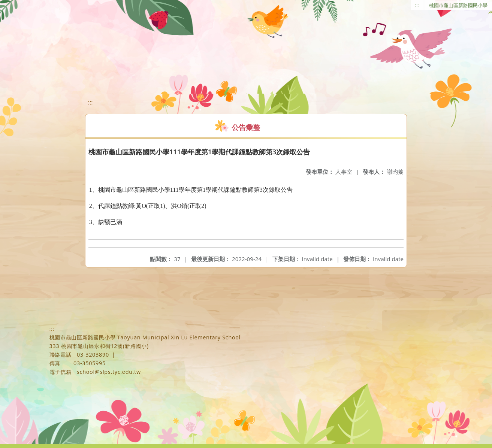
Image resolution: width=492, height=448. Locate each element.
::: (417, 5)
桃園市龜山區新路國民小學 (458, 5)
